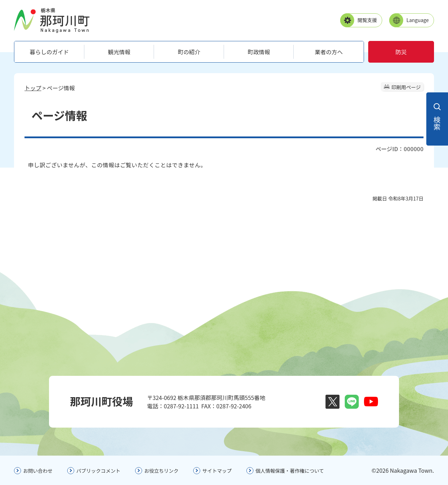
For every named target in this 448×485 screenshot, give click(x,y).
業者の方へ (329, 52)
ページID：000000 (400, 149)
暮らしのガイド (49, 52)
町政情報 (259, 52)
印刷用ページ (406, 87)
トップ (33, 88)
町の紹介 (189, 52)
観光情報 (119, 52)
